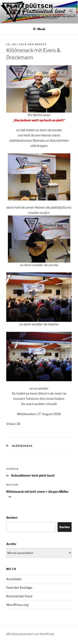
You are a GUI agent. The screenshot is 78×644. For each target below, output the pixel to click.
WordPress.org (17, 605)
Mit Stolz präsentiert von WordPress (30, 634)
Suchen (12, 518)
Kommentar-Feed (19, 596)
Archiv (11, 544)
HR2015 (41, 44)
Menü (39, 29)
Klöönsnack (22, 446)
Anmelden (14, 579)
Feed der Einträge (19, 588)
